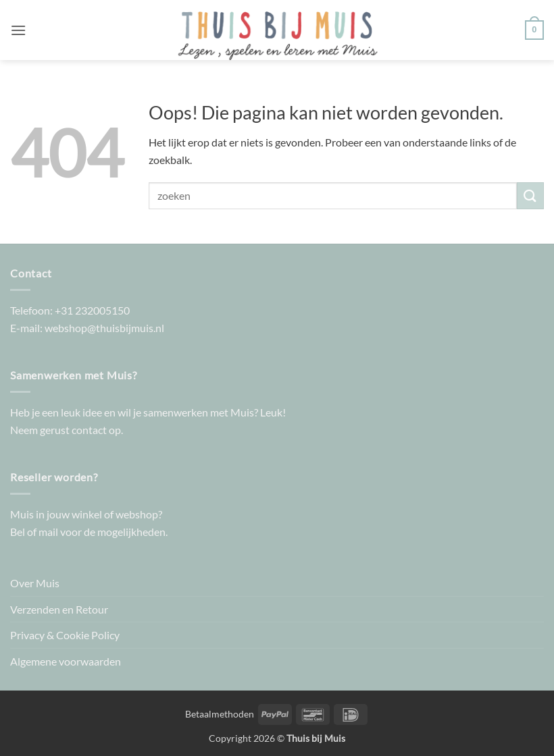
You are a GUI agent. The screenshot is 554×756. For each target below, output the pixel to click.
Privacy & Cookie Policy (65, 635)
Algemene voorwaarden (66, 661)
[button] (18, 30)
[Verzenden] (530, 195)
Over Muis (35, 583)
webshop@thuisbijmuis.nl (104, 328)
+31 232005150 (92, 310)
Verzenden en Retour (59, 609)
